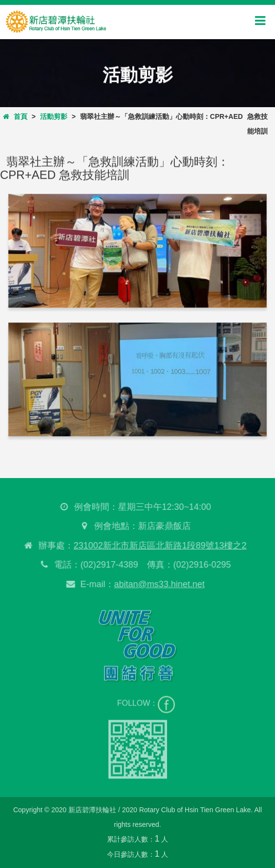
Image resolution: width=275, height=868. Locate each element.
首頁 (15, 116)
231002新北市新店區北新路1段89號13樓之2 (159, 546)
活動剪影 (54, 116)
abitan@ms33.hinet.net (158, 584)
